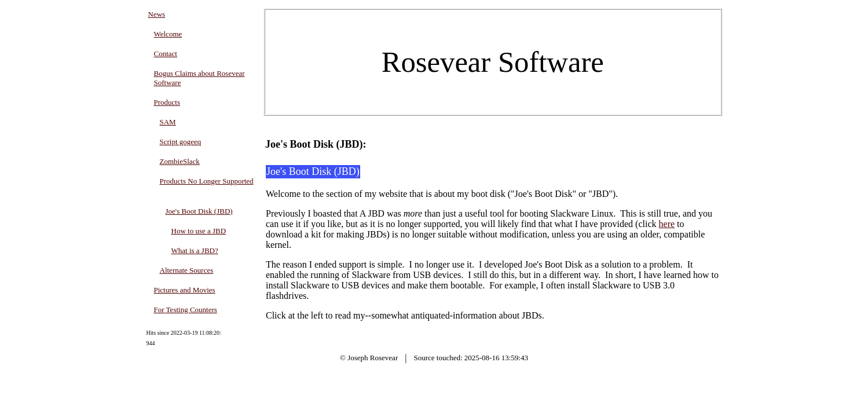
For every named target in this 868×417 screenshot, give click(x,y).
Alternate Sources (187, 270)
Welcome (168, 34)
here (667, 224)
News (157, 14)
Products (167, 102)
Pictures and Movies (185, 290)
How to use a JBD (199, 231)
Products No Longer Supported (207, 181)
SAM (168, 122)
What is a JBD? (195, 250)
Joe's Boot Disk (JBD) (199, 211)
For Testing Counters (186, 310)
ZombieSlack (180, 161)
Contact (166, 54)
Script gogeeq (181, 142)
